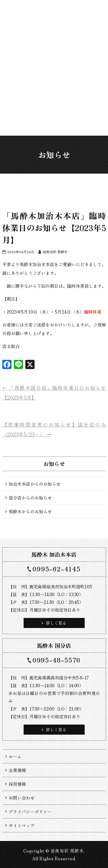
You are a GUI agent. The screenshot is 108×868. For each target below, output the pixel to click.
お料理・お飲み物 (59, 104)
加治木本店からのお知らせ (35, 484)
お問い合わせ (22, 798)
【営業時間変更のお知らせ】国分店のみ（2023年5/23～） (54, 429)
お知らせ (29, 94)
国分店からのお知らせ (30, 498)
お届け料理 (79, 97)
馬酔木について (39, 101)
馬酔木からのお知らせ (30, 511)
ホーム (19, 92)
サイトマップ (22, 825)
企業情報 (17, 770)
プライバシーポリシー (30, 812)
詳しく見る (54, 623)
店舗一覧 (49, 94)
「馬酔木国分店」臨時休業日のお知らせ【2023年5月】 (54, 392)
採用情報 (17, 784)
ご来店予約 (89, 97)
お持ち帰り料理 (69, 101)
